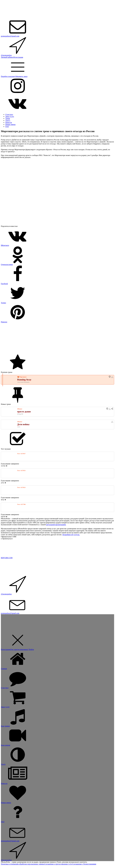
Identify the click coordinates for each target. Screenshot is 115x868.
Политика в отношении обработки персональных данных (23, 864)
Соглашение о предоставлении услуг (58, 864)
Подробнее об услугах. (71, 535)
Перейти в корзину (8, 76)
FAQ (7, 126)
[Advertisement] (57, 339)
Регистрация (18, 57)
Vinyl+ (8, 120)
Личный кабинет (7, 57)
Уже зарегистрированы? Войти (22, 649)
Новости (9, 122)
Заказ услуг (10, 116)
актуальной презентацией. (56, 525)
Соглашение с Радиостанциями (84, 864)
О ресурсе (9, 114)
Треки (8, 118)
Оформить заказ (21, 76)
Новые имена (10, 124)
